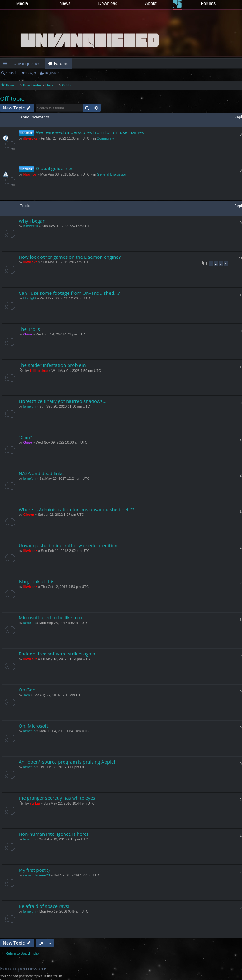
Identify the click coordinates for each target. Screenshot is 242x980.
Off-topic (12, 99)
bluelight (30, 298)
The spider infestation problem (52, 365)
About (151, 3)
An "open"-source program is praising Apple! (67, 762)
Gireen (29, 515)
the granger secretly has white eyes (57, 798)
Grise (28, 334)
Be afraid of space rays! (44, 906)
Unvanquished (27, 63)
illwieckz (30, 138)
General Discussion (112, 174)
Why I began (32, 221)
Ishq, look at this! (37, 581)
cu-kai (35, 803)
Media (22, 3)
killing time (39, 371)
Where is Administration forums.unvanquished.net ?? (76, 509)
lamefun (29, 406)
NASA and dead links (41, 473)
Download (108, 3)
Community (106, 138)
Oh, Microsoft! (34, 726)
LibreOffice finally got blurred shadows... (63, 401)
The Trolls (29, 329)
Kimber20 (31, 226)
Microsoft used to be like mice (51, 617)
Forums (208, 3)
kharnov (30, 174)
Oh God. (28, 690)
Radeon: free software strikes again (57, 654)
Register (52, 73)
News (65, 3)
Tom (27, 695)
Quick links (6, 65)
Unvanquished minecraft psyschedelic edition (68, 545)
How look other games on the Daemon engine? (70, 257)
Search (12, 73)
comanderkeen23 (37, 875)
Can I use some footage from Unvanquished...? (69, 293)
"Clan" (25, 437)
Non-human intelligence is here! (53, 834)
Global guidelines (55, 168)
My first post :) (34, 870)
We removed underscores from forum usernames (90, 132)
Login (31, 73)
